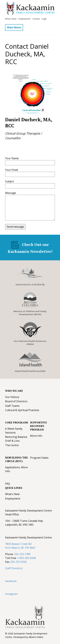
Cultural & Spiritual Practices (22, 410)
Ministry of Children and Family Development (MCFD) (30, 313)
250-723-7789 (22, 554)
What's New (11, 19)
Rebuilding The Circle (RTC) (16, 459)
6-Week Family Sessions (14, 431)
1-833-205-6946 (26, 558)
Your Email (12, 170)
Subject (10, 181)
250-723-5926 (18, 562)
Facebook (11, 581)
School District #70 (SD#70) (30, 285)
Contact (36, 19)
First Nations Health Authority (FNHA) (30, 343)
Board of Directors (16, 401)
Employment (24, 19)
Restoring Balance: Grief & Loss (16, 439)
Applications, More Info (16, 469)
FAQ (8, 484)
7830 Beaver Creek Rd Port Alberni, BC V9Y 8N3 (20, 546)
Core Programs (17, 422)
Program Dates (39, 458)
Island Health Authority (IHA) (30, 371)
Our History (12, 397)
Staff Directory (14, 568)
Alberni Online (36, 637)
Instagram (11, 594)
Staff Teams (12, 406)
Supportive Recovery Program (38, 426)
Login (44, 19)
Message (11, 193)
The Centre (12, 445)
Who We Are (14, 391)
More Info (36, 436)
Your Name (12, 158)
